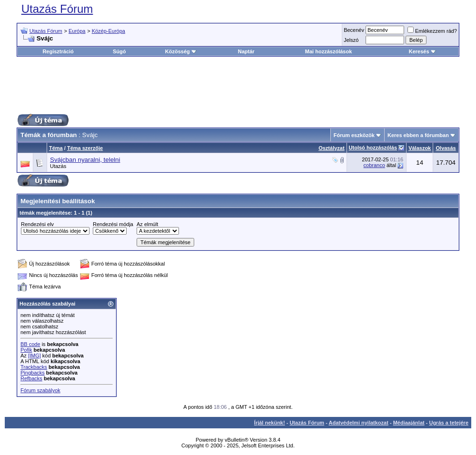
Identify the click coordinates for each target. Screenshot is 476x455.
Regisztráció (58, 51)
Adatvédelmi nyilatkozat (359, 423)
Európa (77, 31)
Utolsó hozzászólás (373, 148)
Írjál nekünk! (270, 423)
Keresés (422, 51)
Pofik (26, 350)
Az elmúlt (147, 224)
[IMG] (35, 356)
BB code (30, 344)
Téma (56, 148)
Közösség (181, 51)
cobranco (374, 165)
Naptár (246, 51)
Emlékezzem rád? (432, 31)
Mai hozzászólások (328, 51)
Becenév (354, 30)
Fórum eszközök (354, 135)
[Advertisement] (238, 85)
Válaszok (420, 148)
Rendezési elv (37, 224)
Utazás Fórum (57, 9)
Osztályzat (331, 148)
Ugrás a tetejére (449, 423)
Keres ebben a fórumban (418, 135)
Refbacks (31, 378)
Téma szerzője (85, 148)
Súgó (119, 51)
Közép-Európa (109, 31)
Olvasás (446, 148)
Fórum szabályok (40, 390)
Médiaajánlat (409, 423)
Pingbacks (33, 373)
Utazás (58, 166)
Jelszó (351, 40)
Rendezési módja (113, 224)
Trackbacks (34, 367)
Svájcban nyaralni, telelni (85, 160)
